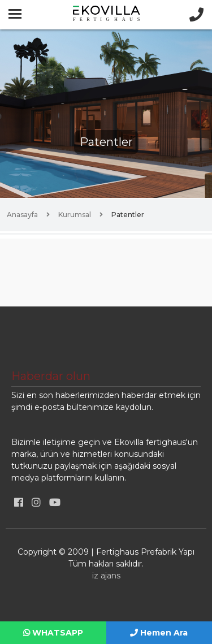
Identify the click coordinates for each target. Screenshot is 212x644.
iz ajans (106, 576)
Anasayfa (22, 215)
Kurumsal (75, 215)
